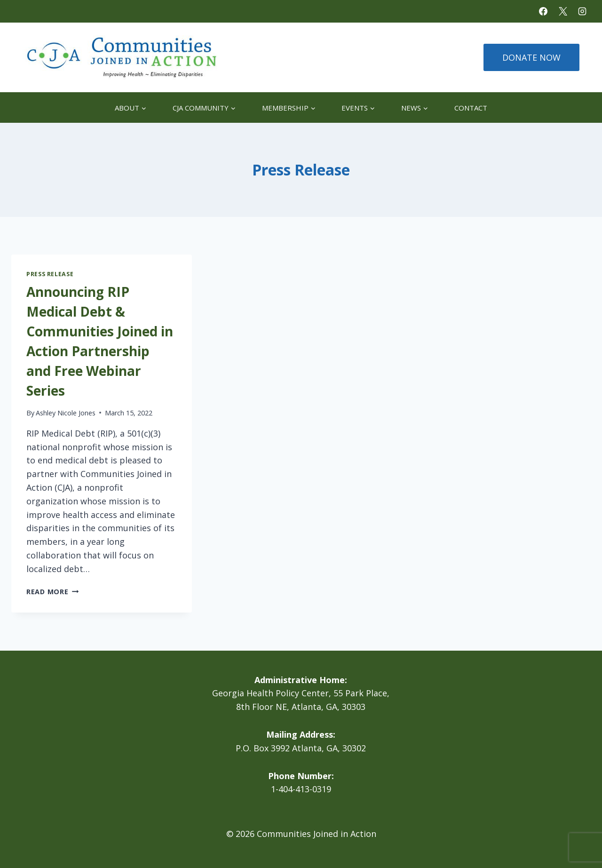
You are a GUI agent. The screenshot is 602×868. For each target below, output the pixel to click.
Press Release (50, 274)
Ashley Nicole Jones (66, 413)
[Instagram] (582, 11)
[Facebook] (543, 11)
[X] (563, 11)
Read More (52, 592)
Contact (471, 108)
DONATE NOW (531, 57)
